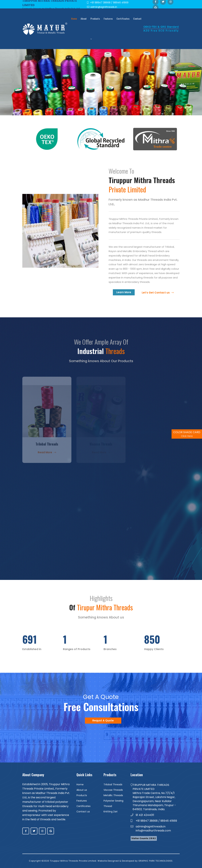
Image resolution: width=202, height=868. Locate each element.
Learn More (124, 292)
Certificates (123, 19)
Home (74, 19)
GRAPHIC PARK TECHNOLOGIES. (156, 861)
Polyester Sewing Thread (113, 803)
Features (108, 19)
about (84, 19)
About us (82, 790)
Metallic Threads (113, 795)
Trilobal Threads (113, 784)
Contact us (83, 812)
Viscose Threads (113, 790)
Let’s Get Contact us (158, 293)
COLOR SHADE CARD (187, 434)
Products (95, 28)
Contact (137, 19)
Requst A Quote (103, 720)
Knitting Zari (110, 812)
